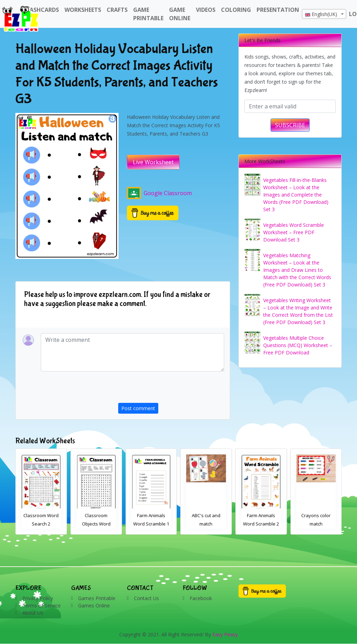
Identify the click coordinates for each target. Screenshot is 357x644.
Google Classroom (159, 193)
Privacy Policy (38, 598)
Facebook (201, 598)
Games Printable (97, 598)
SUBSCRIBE (290, 125)
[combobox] (324, 14)
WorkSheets (83, 10)
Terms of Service (41, 605)
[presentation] (171, 389)
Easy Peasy (225, 634)
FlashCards (41, 10)
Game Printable (148, 14)
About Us (33, 613)
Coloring (236, 10)
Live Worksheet (153, 162)
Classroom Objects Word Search (151, 524)
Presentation (278, 10)
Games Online (94, 605)
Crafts (117, 10)
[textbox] (324, 14)
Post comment (138, 408)
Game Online (180, 14)
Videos (206, 10)
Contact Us (146, 598)
